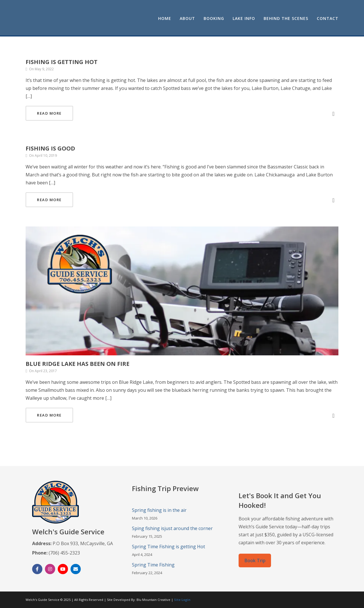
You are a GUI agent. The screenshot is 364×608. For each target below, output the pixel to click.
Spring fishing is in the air (159, 510)
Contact (328, 18)
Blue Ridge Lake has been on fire (77, 364)
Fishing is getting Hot (62, 62)
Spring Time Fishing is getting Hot (168, 547)
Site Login (182, 600)
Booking (214, 18)
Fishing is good (50, 148)
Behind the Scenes (286, 18)
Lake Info (244, 18)
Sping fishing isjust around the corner (172, 528)
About (187, 18)
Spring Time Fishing (153, 565)
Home (165, 18)
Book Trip (255, 560)
